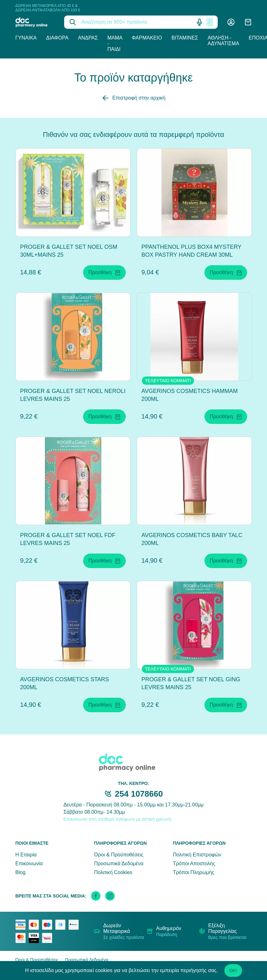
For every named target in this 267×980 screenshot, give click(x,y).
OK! (233, 971)
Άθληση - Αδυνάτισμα (223, 41)
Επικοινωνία (29, 864)
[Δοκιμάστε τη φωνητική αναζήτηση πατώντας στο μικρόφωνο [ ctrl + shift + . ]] (199, 22)
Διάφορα (57, 38)
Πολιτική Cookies (113, 872)
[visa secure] (35, 938)
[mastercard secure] (22, 938)
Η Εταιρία (26, 855)
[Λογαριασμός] (231, 22)
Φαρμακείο (147, 38)
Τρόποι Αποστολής (194, 864)
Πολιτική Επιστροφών (197, 855)
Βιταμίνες (185, 38)
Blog (21, 872)
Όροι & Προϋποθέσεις (119, 855)
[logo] (35, 22)
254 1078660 (139, 794)
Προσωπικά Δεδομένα (119, 864)
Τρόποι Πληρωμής (194, 872)
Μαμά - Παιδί (115, 43)
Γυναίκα (26, 38)
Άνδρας (88, 38)
